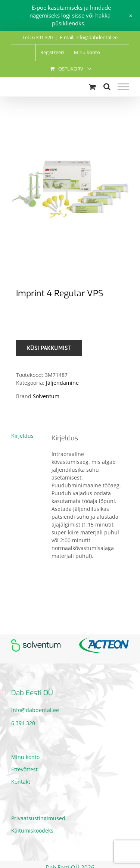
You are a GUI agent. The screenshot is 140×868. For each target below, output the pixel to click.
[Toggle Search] (107, 87)
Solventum (46, 396)
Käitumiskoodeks (32, 830)
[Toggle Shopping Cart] (92, 87)
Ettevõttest (24, 769)
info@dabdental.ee (35, 710)
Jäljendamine (62, 383)
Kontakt (21, 782)
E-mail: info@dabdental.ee (89, 37)
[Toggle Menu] (123, 87)
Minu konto (25, 757)
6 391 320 (23, 723)
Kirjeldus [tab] (22, 436)
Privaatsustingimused (38, 818)
